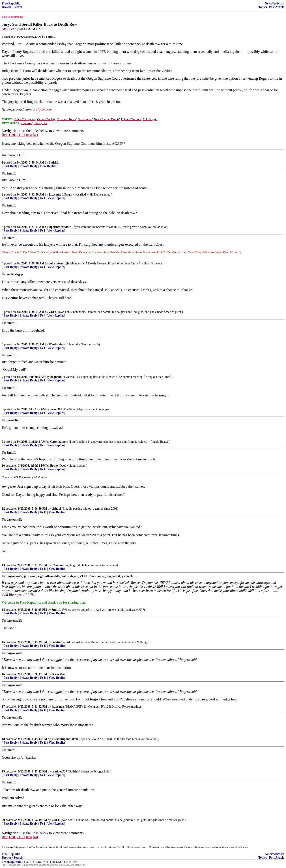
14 (3, 610)
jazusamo (55, 195)
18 (3, 739)
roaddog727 (59, 771)
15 (3, 642)
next (29, 135)
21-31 (21, 135)
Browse (7, 7)
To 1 (42, 198)
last (36, 135)
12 (3, 509)
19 (3, 771)
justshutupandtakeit (65, 739)
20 (3, 820)
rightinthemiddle (60, 227)
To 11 (43, 512)
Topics (263, 7)
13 (3, 565)
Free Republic (11, 3)
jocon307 (56, 409)
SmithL (54, 163)
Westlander (56, 344)
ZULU (53, 312)
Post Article (277, 7)
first (5, 135)
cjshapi (56, 509)
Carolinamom (59, 442)
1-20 (12, 135)
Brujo (54, 466)
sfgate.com (44, 109)
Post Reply (11, 166)
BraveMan (59, 674)
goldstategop (57, 263)
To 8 (42, 445)
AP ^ (5, 29)
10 (3, 466)
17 (3, 707)
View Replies (48, 166)
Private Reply (29, 166)
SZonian (57, 565)
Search (18, 7)
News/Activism (275, 3)
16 (3, 674)
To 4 (42, 316)
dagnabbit (57, 377)
